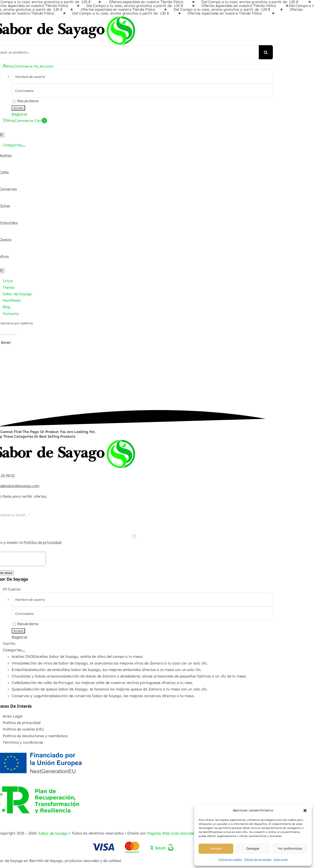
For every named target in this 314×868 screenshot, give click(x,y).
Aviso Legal (281, 860)
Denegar (253, 848)
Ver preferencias (290, 848)
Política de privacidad (258, 860)
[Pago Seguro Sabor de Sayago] (133, 843)
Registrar (20, 114)
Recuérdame (25, 101)
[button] (305, 811)
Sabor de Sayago (53, 833)
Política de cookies (230, 860)
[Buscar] (266, 52)
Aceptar (216, 848)
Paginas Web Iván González (172, 833)
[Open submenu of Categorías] (23, 146)
